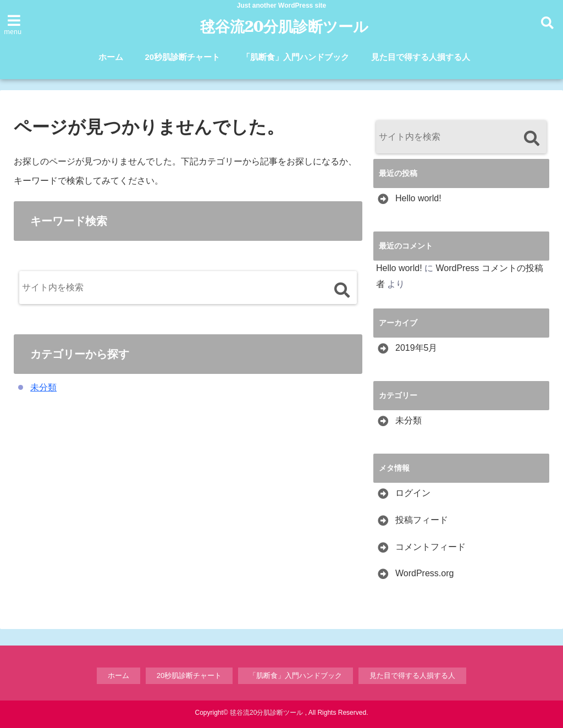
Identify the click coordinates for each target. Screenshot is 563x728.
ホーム (111, 57)
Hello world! (418, 198)
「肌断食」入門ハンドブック (296, 57)
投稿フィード (422, 520)
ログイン (413, 493)
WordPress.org (424, 573)
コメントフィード (430, 547)
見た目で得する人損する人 (421, 57)
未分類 (43, 387)
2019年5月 (416, 348)
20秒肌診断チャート (183, 57)
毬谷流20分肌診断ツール (284, 27)
